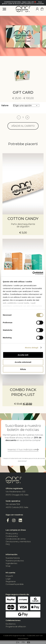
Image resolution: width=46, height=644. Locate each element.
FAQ (8, 544)
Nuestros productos (15, 561)
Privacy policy (12, 533)
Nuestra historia (13, 558)
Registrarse (11, 581)
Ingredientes (11, 563)
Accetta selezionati (23, 362)
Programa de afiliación (16, 627)
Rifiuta (23, 369)
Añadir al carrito (23, 126)
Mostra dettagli (32, 348)
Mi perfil (9, 576)
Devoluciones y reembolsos (18, 541)
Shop (8, 566)
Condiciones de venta (16, 539)
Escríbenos (11, 624)
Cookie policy (12, 536)
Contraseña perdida (15, 584)
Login (8, 579)
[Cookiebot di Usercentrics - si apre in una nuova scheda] (33, 273)
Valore (5, 105)
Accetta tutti (23, 355)
